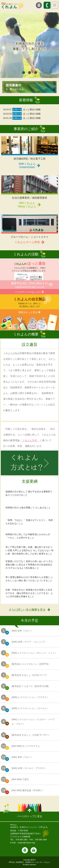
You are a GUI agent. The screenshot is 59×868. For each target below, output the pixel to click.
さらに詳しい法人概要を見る (27, 610)
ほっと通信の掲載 (32, 109)
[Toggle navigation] (55, 5)
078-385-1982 (22, 840)
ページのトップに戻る (30, 816)
